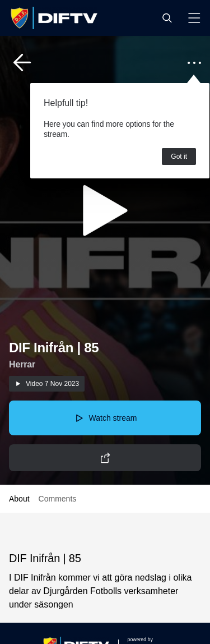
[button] (167, 18)
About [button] (19, 499)
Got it (179, 157)
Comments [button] (58, 499)
